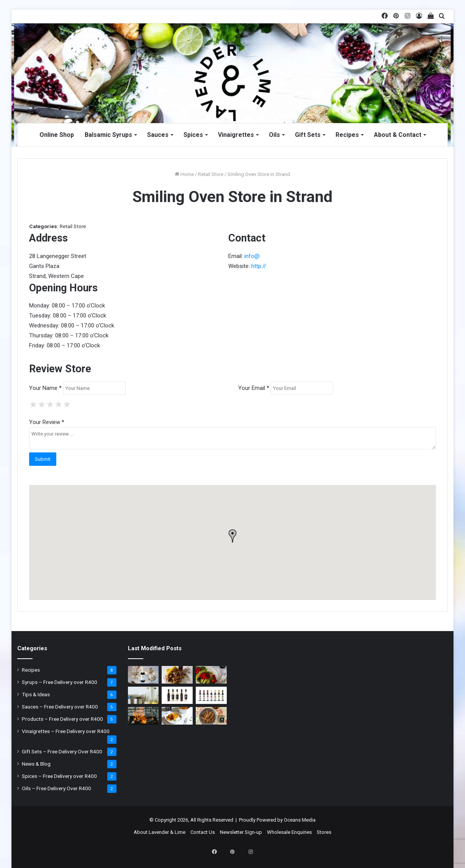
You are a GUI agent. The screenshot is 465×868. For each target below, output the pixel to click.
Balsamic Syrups (108, 135)
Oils (274, 135)
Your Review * (47, 422)
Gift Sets (308, 135)
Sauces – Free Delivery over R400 (60, 707)
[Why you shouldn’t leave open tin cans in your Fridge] (143, 695)
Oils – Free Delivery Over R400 (56, 788)
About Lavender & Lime (160, 832)
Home (184, 174)
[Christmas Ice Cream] (143, 675)
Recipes (347, 135)
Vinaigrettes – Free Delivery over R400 (66, 731)
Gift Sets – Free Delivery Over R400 (62, 751)
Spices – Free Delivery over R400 (59, 776)
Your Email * (254, 388)
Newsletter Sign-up (241, 832)
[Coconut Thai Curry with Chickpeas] (177, 716)
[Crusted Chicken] (211, 716)
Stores (324, 832)
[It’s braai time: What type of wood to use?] (143, 716)
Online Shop (57, 135)
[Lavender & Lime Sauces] (177, 695)
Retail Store (211, 174)
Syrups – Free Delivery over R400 (60, 682)
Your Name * (45, 388)
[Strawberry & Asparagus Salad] (211, 675)
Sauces (158, 135)
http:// (259, 266)
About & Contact (398, 135)
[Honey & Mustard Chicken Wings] (177, 675)
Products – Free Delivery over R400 (62, 719)
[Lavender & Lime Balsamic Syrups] (211, 695)
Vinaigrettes (236, 135)
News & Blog (36, 764)
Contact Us (203, 832)
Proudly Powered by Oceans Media (277, 820)
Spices (193, 135)
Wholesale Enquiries (289, 832)
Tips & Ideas (36, 694)
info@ (252, 256)
